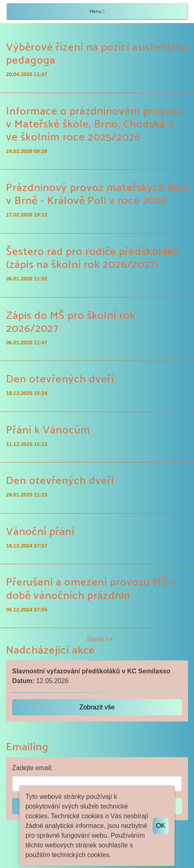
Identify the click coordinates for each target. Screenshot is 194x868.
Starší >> (100, 639)
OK (161, 826)
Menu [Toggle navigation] (97, 12)
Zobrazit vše (97, 707)
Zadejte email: (33, 768)
